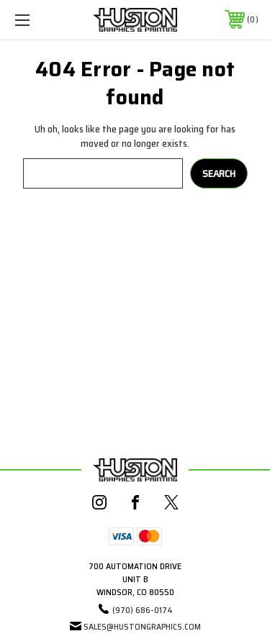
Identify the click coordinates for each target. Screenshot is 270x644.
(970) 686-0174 (143, 610)
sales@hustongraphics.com (142, 626)
